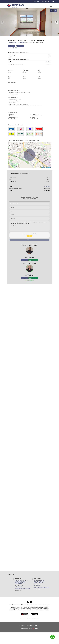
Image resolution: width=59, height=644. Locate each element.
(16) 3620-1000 (18, 592)
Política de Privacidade (26, 623)
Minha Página (25, 265)
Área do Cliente (36, 2)
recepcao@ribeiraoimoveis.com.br (23, 593)
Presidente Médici (21, 47)
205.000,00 (48, 67)
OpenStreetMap (48, 172)
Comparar (20, 50)
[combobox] (29, 209)
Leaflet (42, 172)
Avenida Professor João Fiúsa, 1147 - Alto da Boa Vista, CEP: (39, 586)
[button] (53, 1)
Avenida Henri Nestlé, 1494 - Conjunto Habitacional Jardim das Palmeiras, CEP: (21, 587)
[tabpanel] (29, 24)
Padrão (15, 47)
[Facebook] (28, 606)
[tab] (52, 11)
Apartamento (11, 47)
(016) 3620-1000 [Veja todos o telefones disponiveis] (46, 2)
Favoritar (11, 50)
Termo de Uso (35, 623)
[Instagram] (31, 606)
